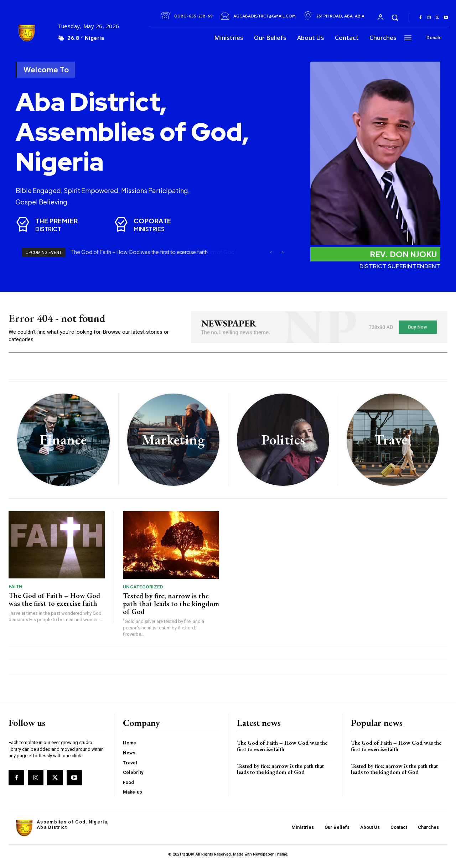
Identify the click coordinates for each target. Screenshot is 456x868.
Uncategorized (143, 591)
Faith (16, 591)
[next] (282, 252)
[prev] (271, 252)
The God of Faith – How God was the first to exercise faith (139, 252)
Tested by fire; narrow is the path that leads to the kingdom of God (171, 608)
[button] (395, 17)
